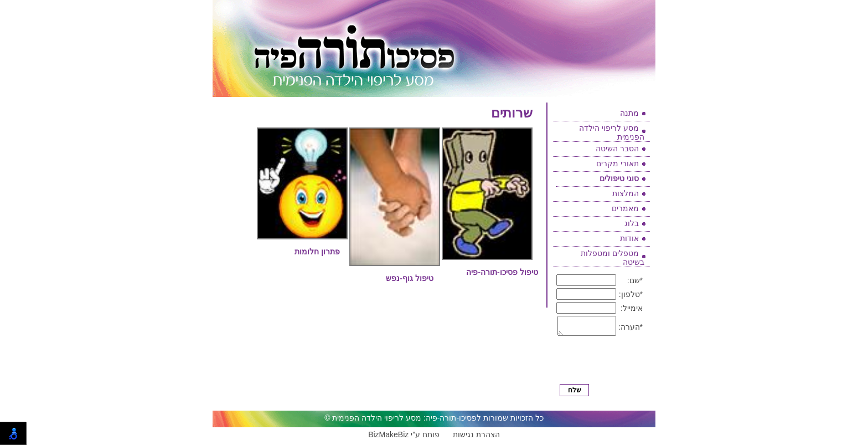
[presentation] (602, 364)
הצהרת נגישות (476, 438)
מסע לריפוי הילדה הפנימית (612, 132)
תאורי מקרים (618, 163)
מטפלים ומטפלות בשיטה (613, 258)
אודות (629, 238)
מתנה (629, 113)
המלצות (626, 193)
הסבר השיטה (617, 149)
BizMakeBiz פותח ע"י (404, 438)
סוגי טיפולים (619, 178)
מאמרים (625, 208)
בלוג (632, 223)
